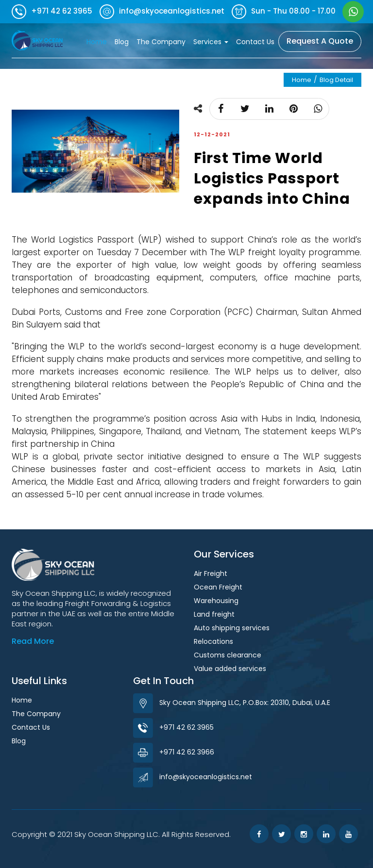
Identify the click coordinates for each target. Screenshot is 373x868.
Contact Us (255, 42)
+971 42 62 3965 (173, 727)
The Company (161, 42)
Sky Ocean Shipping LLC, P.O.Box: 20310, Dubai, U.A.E (232, 703)
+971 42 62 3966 (174, 752)
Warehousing (216, 601)
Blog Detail (336, 80)
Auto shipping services (232, 628)
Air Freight (211, 573)
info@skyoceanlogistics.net (193, 777)
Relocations (213, 641)
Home (99, 41)
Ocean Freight (218, 587)
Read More (33, 641)
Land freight (214, 614)
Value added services (230, 669)
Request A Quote (320, 41)
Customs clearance (228, 655)
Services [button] (211, 42)
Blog (122, 42)
